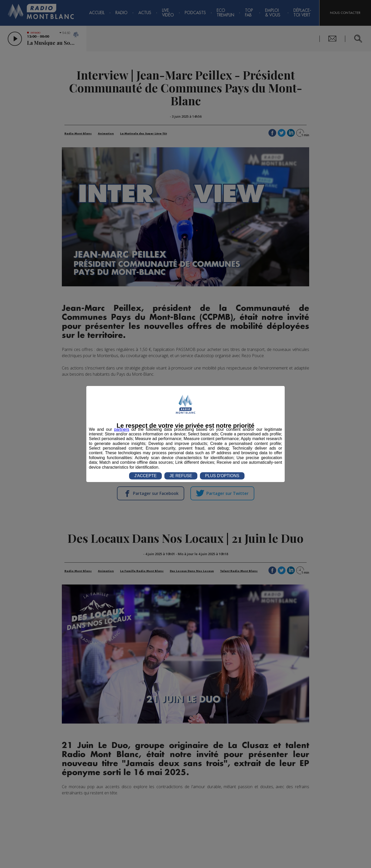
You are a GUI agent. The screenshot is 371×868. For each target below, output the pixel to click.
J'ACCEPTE (145, 476)
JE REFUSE (181, 476)
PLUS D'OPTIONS (222, 476)
